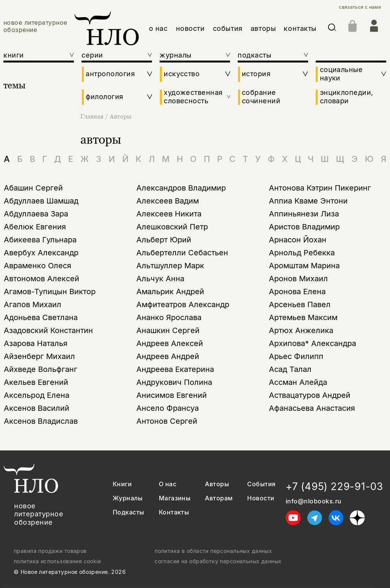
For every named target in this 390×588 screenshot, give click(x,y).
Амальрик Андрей (170, 292)
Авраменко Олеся (38, 266)
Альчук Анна (160, 279)
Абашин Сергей (33, 188)
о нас (158, 28)
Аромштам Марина (304, 266)
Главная (93, 116)
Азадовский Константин (48, 330)
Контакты (174, 512)
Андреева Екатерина (175, 369)
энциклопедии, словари (347, 97)
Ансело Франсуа (168, 408)
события (228, 28)
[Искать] (332, 29)
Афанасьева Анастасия (312, 408)
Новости (261, 498)
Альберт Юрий (164, 240)
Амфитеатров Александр (183, 304)
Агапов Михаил (33, 304)
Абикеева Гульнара (40, 240)
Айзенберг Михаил (39, 356)
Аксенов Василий (37, 408)
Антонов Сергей (167, 421)
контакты (300, 28)
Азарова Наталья (36, 343)
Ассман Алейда (298, 382)
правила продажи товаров (50, 551)
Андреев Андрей (168, 356)
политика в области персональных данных (213, 551)
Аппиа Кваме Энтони (308, 201)
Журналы (128, 498)
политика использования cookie (57, 561)
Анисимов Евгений (172, 395)
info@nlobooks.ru (314, 501)
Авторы (121, 116)
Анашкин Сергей (168, 330)
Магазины (175, 498)
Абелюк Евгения (35, 227)
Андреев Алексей (170, 343)
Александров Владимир (181, 188)
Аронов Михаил (298, 279)
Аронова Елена (297, 292)
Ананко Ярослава (169, 317)
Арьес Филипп (296, 356)
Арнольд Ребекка (302, 253)
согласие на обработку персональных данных (218, 561)
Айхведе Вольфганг (41, 369)
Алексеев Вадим (168, 201)
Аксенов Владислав (41, 421)
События (261, 484)
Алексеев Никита (169, 214)
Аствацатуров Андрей (310, 395)
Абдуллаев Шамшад (41, 201)
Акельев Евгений (36, 382)
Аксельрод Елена (37, 395)
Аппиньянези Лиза (304, 214)
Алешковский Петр (172, 227)
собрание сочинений (261, 97)
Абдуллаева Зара (36, 214)
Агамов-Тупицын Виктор (50, 292)
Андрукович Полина (174, 382)
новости (190, 28)
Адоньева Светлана (41, 317)
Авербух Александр (41, 253)
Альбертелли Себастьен (182, 253)
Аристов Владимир (304, 227)
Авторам (219, 498)
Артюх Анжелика (301, 330)
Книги (122, 484)
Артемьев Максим (303, 317)
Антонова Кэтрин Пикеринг (320, 188)
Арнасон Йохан (298, 240)
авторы (263, 28)
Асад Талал (290, 369)
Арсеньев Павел (300, 304)
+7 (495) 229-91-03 (334, 486)
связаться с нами (360, 7)
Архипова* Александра (312, 343)
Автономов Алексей (42, 279)
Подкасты (129, 512)
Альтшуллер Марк (170, 266)
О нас (168, 484)
